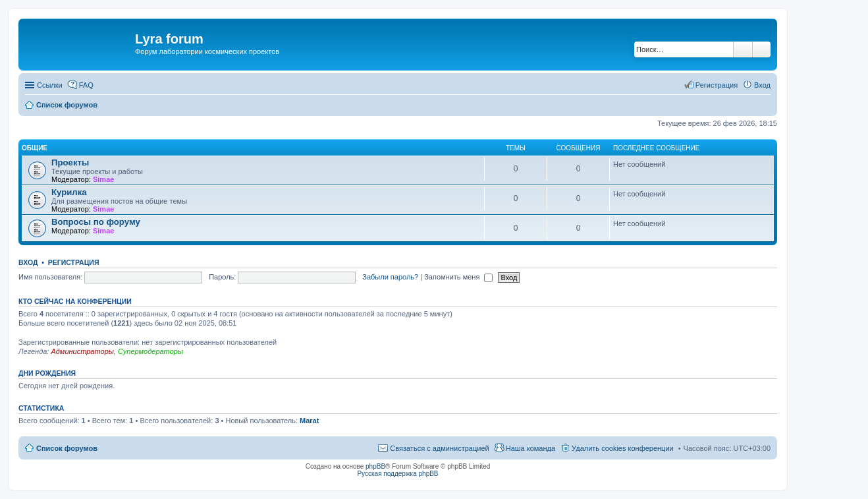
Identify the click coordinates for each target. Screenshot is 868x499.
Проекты (70, 162)
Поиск (743, 49)
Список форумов (67, 448)
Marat (309, 421)
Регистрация (74, 262)
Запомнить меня (458, 277)
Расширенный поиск (762, 49)
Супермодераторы (150, 351)
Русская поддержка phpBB (397, 474)
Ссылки (50, 85)
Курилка (69, 192)
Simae (103, 179)
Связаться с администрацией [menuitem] (439, 448)
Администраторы (82, 351)
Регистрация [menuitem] (717, 85)
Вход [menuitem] (762, 85)
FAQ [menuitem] (86, 85)
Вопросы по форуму (96, 222)
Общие (35, 148)
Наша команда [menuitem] (530, 448)
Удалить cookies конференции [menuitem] (623, 448)
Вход (28, 262)
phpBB (375, 466)
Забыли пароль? (390, 277)
